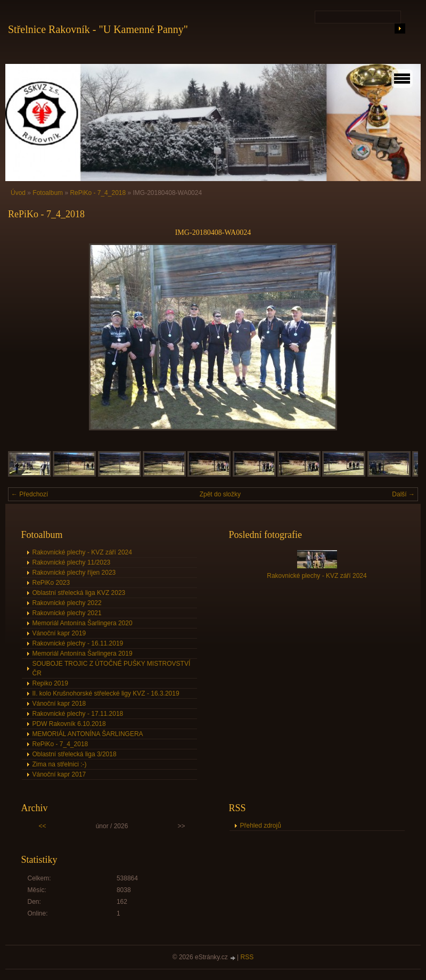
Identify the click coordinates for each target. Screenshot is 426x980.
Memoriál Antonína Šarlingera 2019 (83, 654)
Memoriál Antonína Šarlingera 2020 (83, 623)
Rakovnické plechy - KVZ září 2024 (82, 552)
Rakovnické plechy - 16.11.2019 (78, 643)
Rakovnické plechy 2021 (67, 613)
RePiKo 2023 (51, 583)
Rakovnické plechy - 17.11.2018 (78, 714)
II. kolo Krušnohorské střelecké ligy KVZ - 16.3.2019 (106, 693)
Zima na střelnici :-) (60, 764)
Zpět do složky (220, 494)
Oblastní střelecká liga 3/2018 (75, 754)
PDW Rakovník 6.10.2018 (69, 724)
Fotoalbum (48, 193)
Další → (403, 494)
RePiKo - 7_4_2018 (98, 193)
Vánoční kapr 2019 (59, 633)
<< (43, 826)
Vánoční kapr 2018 (59, 704)
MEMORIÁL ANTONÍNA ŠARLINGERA (88, 734)
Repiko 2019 (50, 683)
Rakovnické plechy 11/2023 (72, 562)
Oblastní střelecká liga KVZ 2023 (79, 593)
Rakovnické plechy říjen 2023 (74, 573)
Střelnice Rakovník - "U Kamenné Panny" (98, 29)
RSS (247, 957)
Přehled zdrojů (261, 826)
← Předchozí (30, 494)
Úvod (18, 193)
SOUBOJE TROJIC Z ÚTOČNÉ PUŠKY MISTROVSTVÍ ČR (112, 668)
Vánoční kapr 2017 (59, 774)
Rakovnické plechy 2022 (67, 603)
